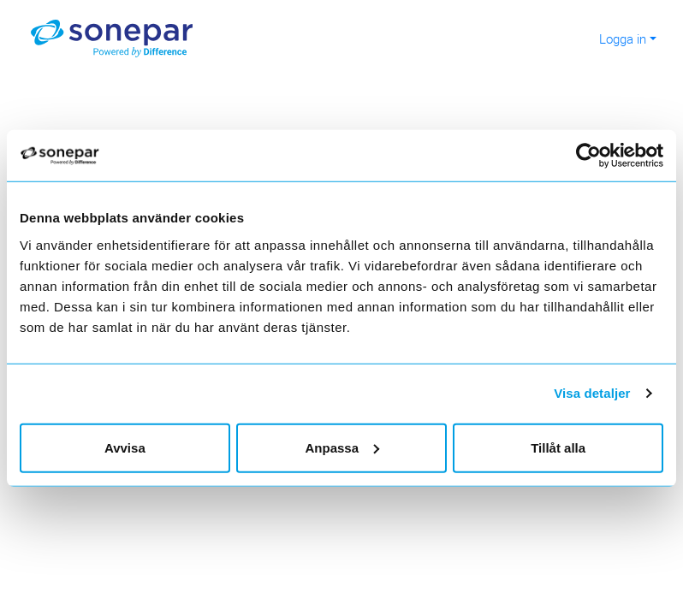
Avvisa (125, 447)
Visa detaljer (592, 393)
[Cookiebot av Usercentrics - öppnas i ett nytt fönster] (598, 156)
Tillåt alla (558, 447)
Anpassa (342, 447)
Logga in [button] (623, 38)
